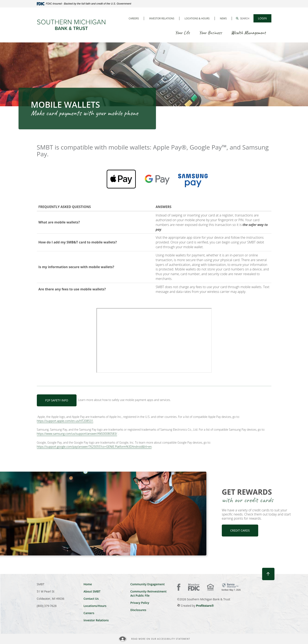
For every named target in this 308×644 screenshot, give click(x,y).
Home (88, 584)
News (223, 18)
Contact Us (91, 599)
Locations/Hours (95, 606)
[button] (243, 18)
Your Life (182, 33)
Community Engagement (147, 584)
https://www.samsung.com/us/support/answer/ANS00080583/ (77, 434)
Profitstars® (205, 606)
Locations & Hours (197, 18)
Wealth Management (248, 33)
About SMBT (92, 591)
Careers (134, 18)
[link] (231, 587)
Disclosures (138, 610)
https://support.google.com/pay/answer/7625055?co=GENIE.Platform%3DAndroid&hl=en (94, 447)
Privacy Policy (140, 603)
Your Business (210, 33)
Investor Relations (162, 18)
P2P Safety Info (57, 400)
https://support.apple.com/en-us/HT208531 (65, 421)
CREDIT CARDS (240, 530)
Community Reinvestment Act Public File (148, 593)
